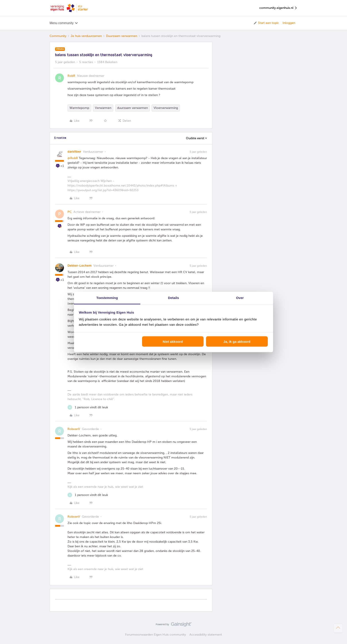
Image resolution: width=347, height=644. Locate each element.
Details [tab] (173, 298)
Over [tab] (240, 298)
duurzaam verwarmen (132, 108)
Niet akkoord (173, 341)
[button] (266, 23)
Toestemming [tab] (107, 298)
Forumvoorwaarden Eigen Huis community (155, 635)
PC (70, 212)
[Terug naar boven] (338, 628)
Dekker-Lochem (80, 266)
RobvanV (74, 429)
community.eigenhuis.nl (278, 8)
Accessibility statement (206, 635)
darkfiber (74, 152)
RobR (71, 76)
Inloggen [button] (289, 23)
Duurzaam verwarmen (122, 36)
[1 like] (88, 407)
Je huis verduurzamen (86, 36)
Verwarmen (103, 108)
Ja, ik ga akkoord (237, 341)
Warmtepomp (79, 108)
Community (58, 36)
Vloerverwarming (166, 108)
